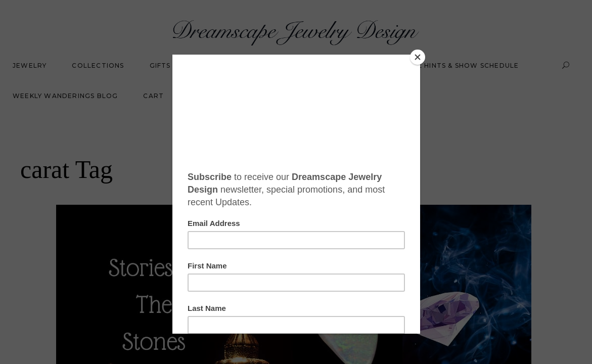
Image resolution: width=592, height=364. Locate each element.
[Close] (418, 57)
